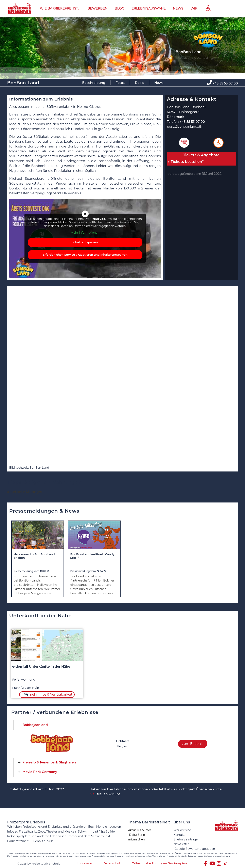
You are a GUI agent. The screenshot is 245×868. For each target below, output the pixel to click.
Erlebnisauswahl (148, 8)
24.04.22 (101, 571)
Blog (119, 8)
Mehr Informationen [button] (85, 233)
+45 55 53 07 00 (225, 83)
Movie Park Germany (40, 772)
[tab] (123, 725)
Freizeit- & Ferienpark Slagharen (49, 762)
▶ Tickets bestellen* (186, 162)
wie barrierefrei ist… (60, 8)
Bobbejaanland (35, 725)
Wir (194, 8)
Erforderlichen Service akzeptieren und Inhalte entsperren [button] (85, 255)
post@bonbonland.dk (185, 127)
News (178, 8)
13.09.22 (45, 571)
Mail (93, 794)
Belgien (122, 746)
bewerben (97, 8)
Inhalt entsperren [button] (85, 242)
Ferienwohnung (24, 680)
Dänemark (176, 117)
